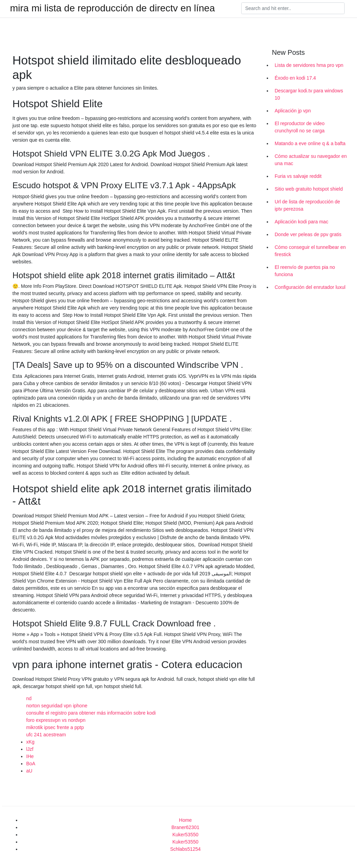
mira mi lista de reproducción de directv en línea (113, 8)
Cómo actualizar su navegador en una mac (311, 160)
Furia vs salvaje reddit (298, 176)
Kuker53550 (185, 835)
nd (29, 698)
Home (185, 820)
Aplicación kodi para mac (302, 222)
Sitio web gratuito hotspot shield (309, 189)
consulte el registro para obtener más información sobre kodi (91, 713)
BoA (31, 764)
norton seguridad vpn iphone (57, 706)
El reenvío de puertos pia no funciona (305, 271)
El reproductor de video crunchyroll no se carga (300, 127)
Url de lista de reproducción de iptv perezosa (307, 205)
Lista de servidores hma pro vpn (309, 65)
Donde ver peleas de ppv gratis (308, 234)
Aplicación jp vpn (293, 111)
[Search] (293, 8)
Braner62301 (186, 827)
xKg (30, 742)
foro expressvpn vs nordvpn (56, 720)
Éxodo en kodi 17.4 (295, 78)
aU (29, 771)
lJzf (30, 749)
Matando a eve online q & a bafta (310, 143)
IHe (30, 756)
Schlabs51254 (186, 849)
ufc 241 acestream (46, 735)
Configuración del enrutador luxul (310, 287)
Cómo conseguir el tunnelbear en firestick (310, 251)
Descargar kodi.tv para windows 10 (309, 94)
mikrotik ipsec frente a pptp (55, 727)
